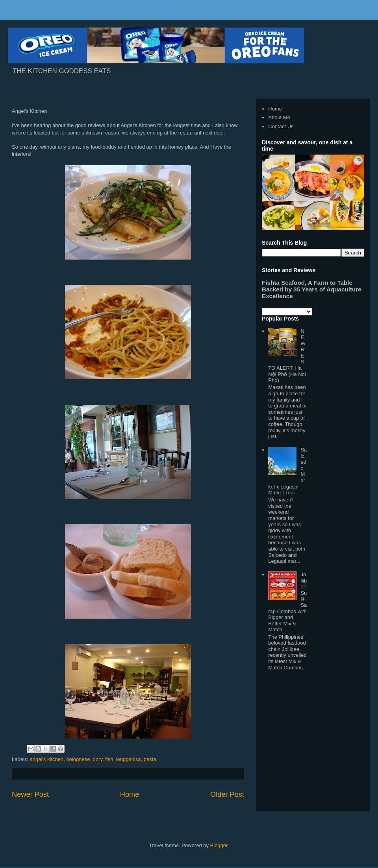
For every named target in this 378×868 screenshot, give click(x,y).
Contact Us (281, 126)
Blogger (219, 845)
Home (130, 794)
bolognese (78, 759)
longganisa (129, 759)
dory (98, 759)
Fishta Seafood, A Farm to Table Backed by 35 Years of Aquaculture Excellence (312, 289)
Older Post (227, 794)
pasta (150, 759)
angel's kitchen (47, 759)
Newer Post (30, 794)
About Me (279, 117)
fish (109, 759)
